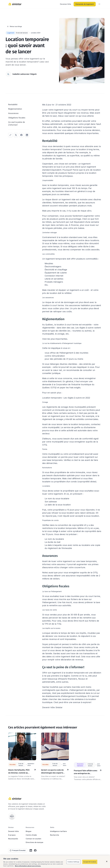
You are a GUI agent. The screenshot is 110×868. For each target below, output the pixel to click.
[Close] (107, 861)
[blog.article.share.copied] (10, 135)
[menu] (99, 4)
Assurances (13, 113)
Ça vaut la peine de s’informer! (17, 123)
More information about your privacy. (28, 866)
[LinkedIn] (31, 850)
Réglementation (15, 109)
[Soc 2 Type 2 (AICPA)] (12, 816)
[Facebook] (35, 850)
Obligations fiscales (17, 118)
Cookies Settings (73, 862)
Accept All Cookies (90, 862)
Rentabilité (13, 105)
